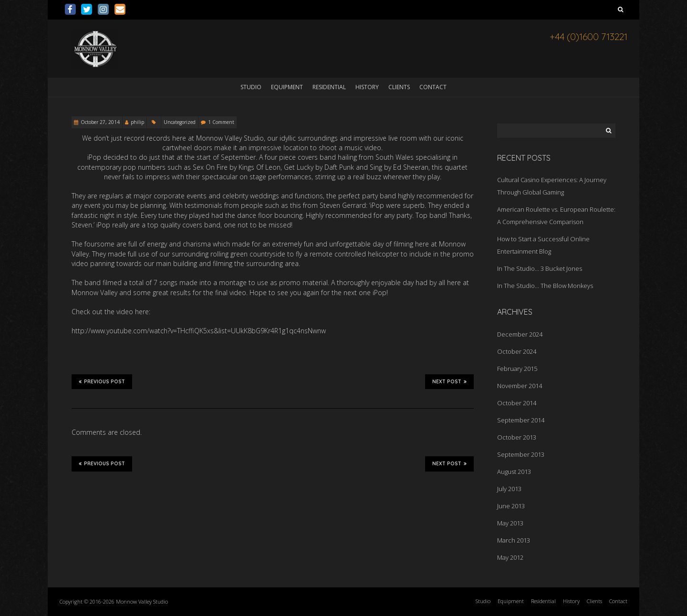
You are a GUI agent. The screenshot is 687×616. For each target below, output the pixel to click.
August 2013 (514, 472)
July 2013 (509, 489)
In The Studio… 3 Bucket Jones (540, 268)
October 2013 (517, 437)
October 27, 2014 (100, 122)
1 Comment (221, 122)
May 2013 (510, 523)
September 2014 (521, 420)
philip (137, 122)
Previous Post (102, 381)
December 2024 (520, 334)
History (367, 87)
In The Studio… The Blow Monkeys (545, 286)
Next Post (449, 381)
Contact (433, 87)
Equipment (287, 87)
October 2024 (517, 351)
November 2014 (520, 386)
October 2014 (517, 403)
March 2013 (514, 540)
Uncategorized (180, 122)
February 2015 (517, 369)
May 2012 (510, 557)
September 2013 (521, 454)
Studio (251, 87)
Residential (329, 87)
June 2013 (511, 506)
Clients (399, 87)
